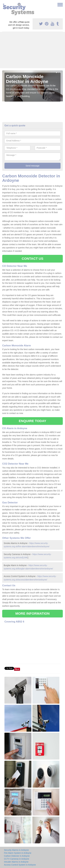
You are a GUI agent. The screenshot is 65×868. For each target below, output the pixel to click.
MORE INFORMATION (32, 614)
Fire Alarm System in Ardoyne (18, 853)
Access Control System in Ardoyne (20, 865)
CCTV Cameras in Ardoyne (17, 859)
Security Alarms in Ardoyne (16, 850)
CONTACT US (32, 259)
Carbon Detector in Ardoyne (17, 856)
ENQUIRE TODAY (32, 421)
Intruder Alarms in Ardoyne (16, 862)
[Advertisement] (32, 50)
